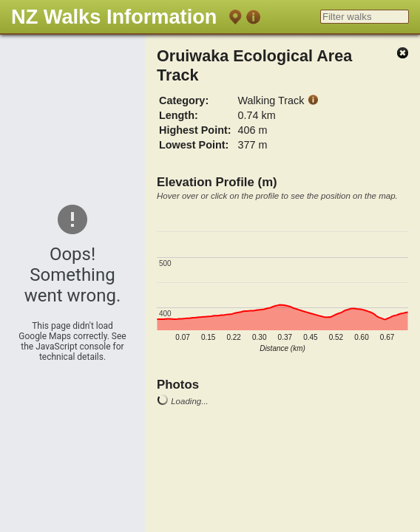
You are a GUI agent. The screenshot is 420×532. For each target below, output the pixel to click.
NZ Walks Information (114, 17)
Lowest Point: (194, 145)
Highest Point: (195, 130)
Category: (184, 100)
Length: (179, 115)
